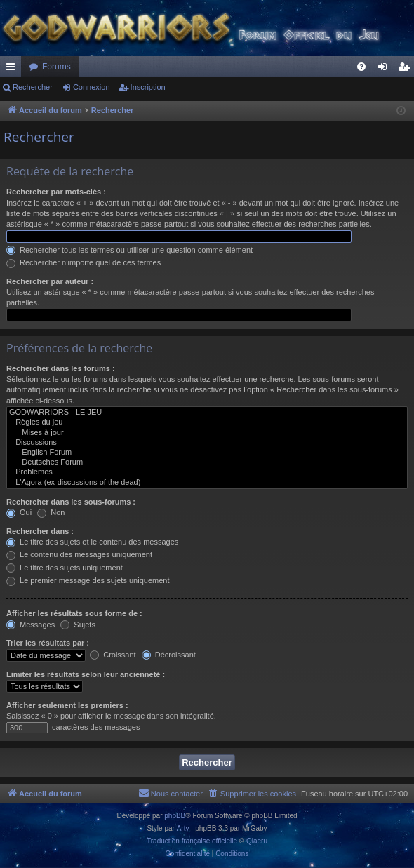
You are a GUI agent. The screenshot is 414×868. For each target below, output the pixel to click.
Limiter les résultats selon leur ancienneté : (86, 674)
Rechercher (33, 87)
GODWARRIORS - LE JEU (207, 413)
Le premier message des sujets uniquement (88, 580)
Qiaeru (257, 841)
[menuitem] (361, 67)
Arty (183, 828)
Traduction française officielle (192, 841)
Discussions (207, 443)
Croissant (113, 655)
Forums (56, 67)
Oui (19, 512)
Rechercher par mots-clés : (56, 192)
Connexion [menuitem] (386, 69)
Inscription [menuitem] (407, 69)
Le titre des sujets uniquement (65, 568)
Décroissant (169, 655)
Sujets (78, 625)
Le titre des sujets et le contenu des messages (92, 542)
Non (51, 512)
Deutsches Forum (207, 462)
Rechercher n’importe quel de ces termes (84, 262)
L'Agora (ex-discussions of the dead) (207, 483)
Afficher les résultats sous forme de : (74, 613)
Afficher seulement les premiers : (67, 705)
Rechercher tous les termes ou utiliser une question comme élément (129, 250)
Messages (31, 625)
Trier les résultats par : (48, 643)
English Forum (207, 453)
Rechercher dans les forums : (61, 368)
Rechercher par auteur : (50, 281)
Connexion (92, 87)
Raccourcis (13, 69)
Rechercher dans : (40, 531)
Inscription (148, 87)
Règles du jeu (207, 422)
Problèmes (207, 472)
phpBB (175, 816)
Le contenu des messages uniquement (79, 554)
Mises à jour (207, 433)
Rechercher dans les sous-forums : (71, 502)
